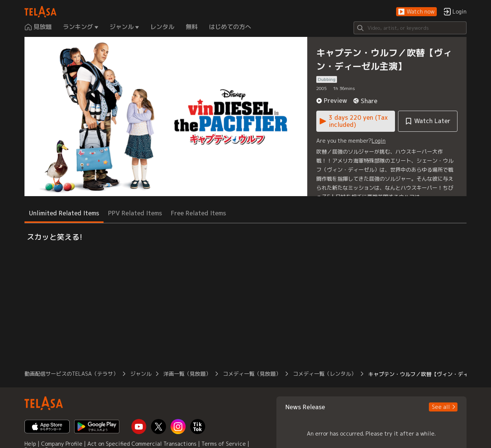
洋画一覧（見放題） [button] (187, 374)
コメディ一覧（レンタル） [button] (325, 374)
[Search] (410, 28)
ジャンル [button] (141, 374)
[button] (416, 12)
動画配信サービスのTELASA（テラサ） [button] (71, 374)
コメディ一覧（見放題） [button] (252, 374)
